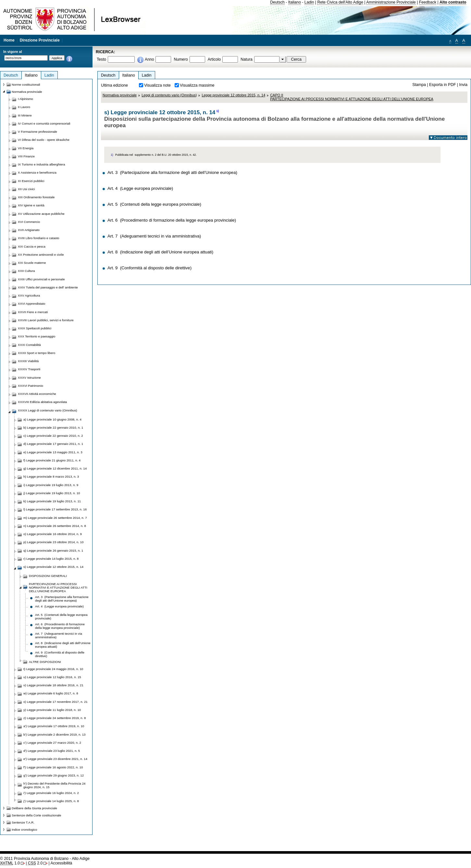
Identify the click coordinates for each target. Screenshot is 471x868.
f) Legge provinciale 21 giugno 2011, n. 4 (52, 460)
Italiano (295, 2)
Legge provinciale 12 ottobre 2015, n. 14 (233, 95)
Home (9, 40)
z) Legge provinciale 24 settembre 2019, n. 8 (55, 718)
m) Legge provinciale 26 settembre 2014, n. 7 (55, 518)
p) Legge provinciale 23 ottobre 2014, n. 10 (53, 542)
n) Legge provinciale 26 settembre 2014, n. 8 (55, 526)
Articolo (214, 59)
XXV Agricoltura (29, 295)
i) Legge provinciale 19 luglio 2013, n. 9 (51, 485)
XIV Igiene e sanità (31, 205)
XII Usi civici (26, 189)
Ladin (309, 2)
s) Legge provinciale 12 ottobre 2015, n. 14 (53, 567)
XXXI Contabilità (29, 345)
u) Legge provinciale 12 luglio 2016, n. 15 (52, 677)
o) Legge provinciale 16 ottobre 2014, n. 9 (53, 534)
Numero (181, 59)
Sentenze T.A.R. (23, 822)
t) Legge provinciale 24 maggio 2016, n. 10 (53, 669)
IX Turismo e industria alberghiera (41, 164)
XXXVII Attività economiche (37, 394)
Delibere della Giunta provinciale (34, 808)
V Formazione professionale (37, 132)
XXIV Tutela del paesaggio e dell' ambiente (48, 287)
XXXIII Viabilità (28, 361)
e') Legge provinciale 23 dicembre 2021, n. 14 (55, 759)
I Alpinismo (25, 99)
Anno (149, 59)
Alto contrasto (453, 2)
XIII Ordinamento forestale (36, 197)
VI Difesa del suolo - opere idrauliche (44, 140)
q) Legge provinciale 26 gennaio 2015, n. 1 (53, 550)
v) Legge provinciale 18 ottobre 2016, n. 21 (53, 685)
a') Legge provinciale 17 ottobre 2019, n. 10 (54, 726)
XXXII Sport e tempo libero (37, 353)
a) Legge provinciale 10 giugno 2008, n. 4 (52, 419)
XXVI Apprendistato (31, 304)
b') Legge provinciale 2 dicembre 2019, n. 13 (55, 734)
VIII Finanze (26, 156)
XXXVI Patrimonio (31, 386)
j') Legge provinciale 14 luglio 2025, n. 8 (51, 801)
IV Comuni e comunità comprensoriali (44, 123)
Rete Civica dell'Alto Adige (340, 2)
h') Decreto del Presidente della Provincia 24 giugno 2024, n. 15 (54, 785)
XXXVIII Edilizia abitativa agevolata (42, 402)
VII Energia (26, 148)
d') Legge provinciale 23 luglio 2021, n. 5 (52, 751)
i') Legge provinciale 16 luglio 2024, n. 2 (51, 793)
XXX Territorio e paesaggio (37, 336)
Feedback (428, 2)
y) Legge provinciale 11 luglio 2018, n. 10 (52, 710)
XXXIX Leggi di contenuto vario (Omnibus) (48, 410)
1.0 (10, 863)
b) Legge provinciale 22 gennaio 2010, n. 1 (53, 428)
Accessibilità (61, 863)
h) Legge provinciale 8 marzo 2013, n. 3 (51, 477)
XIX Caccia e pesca (32, 246)
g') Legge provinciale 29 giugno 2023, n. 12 (54, 775)
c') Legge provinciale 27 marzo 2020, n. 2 (52, 743)
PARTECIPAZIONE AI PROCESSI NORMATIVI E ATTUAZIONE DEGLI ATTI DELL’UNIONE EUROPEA (58, 587)
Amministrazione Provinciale (391, 2)
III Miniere (25, 115)
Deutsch (277, 2)
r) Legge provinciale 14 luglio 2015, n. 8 (51, 559)
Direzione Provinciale (40, 40)
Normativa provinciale (120, 95)
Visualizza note (157, 85)
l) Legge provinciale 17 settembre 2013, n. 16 (55, 509)
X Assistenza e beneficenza (37, 172)
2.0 (35, 863)
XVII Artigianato (29, 230)
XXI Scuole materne (32, 263)
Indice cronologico (24, 830)
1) (217, 111)
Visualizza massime (197, 85)
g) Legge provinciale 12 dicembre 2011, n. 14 (55, 468)
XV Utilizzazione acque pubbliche (41, 214)
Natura (247, 59)
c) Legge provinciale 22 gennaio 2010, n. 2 (53, 436)
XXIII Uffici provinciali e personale (41, 279)
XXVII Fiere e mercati (33, 312)
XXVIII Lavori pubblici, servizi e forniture (46, 320)
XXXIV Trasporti (29, 369)
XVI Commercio (29, 222)
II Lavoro (24, 107)
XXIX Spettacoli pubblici (35, 328)
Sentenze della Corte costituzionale (36, 815)
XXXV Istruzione (29, 378)
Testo (101, 59)
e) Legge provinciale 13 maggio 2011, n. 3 (53, 452)
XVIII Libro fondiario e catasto (39, 238)
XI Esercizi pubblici (31, 181)
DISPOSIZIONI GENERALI (48, 576)
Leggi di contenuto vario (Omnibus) (169, 95)
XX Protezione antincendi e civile (41, 255)
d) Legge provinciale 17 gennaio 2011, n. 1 (53, 444)
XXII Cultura (26, 271)
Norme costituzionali (26, 85)
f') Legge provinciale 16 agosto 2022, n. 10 (53, 767)
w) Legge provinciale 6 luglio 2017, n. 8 (51, 693)
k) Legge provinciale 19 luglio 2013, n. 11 (52, 501)
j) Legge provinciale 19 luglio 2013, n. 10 (52, 493)
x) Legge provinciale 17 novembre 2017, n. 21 (56, 702)
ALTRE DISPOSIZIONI (45, 662)
